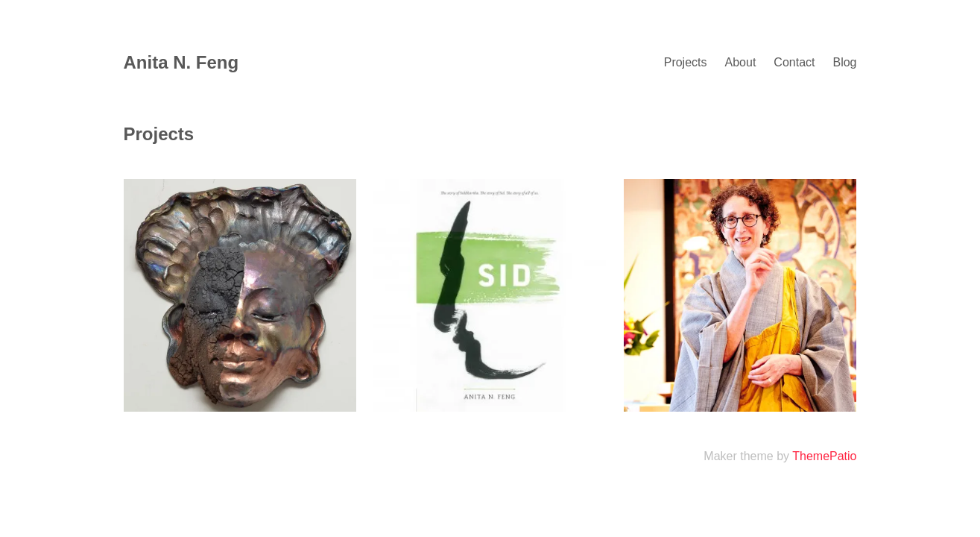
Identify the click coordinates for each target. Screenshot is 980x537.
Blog (844, 62)
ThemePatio (824, 456)
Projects (686, 62)
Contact (794, 62)
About (741, 62)
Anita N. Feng (181, 62)
